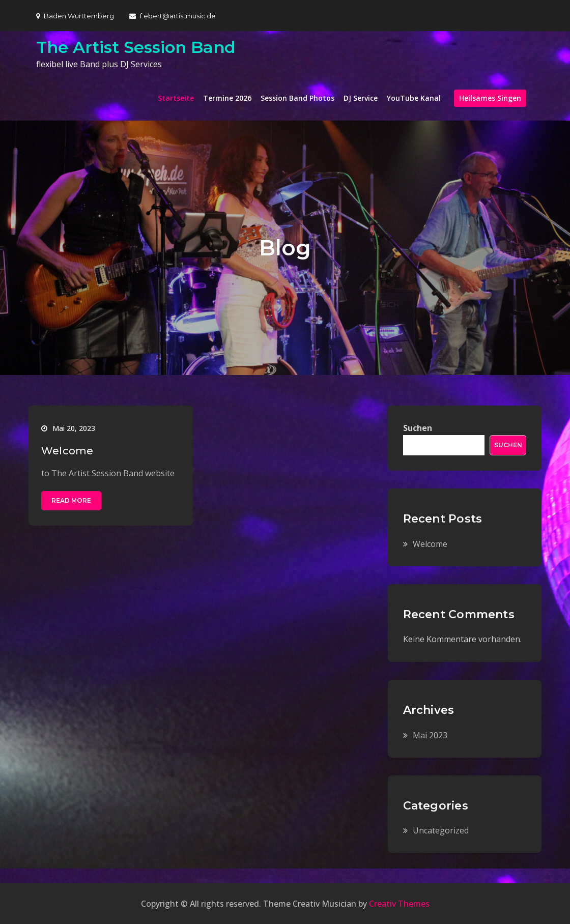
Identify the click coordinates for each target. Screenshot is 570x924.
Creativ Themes (399, 904)
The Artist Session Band (136, 47)
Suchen (418, 428)
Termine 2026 (227, 98)
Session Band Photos (297, 98)
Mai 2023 (430, 735)
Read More (71, 500)
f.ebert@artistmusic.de (173, 16)
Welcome (67, 451)
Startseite (176, 98)
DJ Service (361, 98)
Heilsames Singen (490, 98)
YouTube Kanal (414, 98)
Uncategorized (441, 830)
